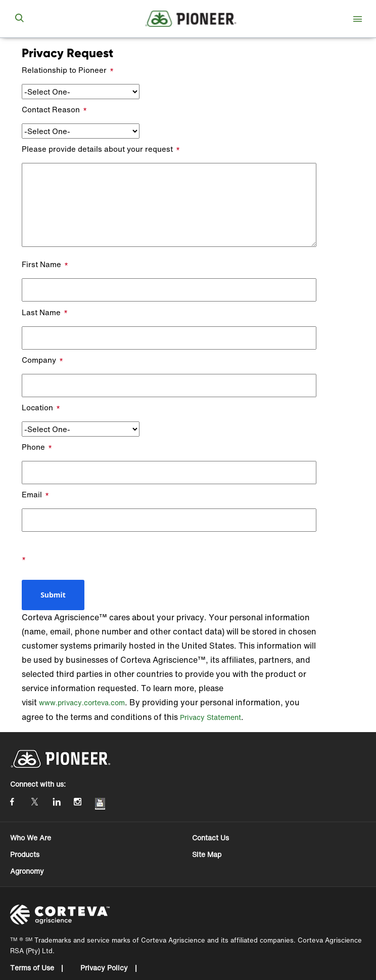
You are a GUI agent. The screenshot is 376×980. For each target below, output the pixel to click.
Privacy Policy (105, 968)
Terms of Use (33, 968)
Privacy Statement (210, 717)
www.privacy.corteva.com (82, 702)
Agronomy (27, 871)
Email (32, 494)
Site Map (207, 854)
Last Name (41, 312)
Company (39, 360)
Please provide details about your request (97, 149)
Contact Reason (51, 109)
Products (25, 854)
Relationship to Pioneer (64, 70)
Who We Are (31, 838)
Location (37, 407)
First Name (41, 264)
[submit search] (19, 19)
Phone (33, 447)
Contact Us (210, 838)
